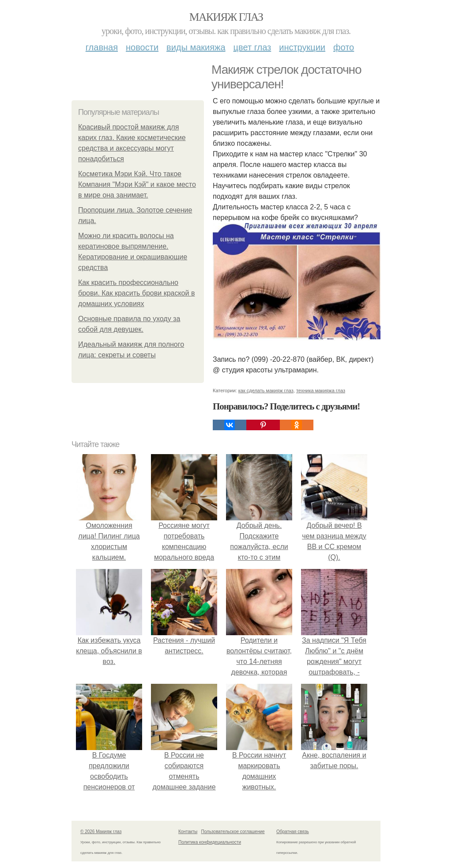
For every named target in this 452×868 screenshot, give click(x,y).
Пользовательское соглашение (233, 832)
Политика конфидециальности (210, 842)
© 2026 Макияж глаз (101, 832)
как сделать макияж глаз (266, 390)
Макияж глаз (226, 17)
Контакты (188, 832)
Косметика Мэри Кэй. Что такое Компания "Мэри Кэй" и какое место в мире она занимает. (137, 184)
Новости (142, 47)
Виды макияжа (196, 47)
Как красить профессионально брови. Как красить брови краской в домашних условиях (136, 293)
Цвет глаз (252, 47)
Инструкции (302, 47)
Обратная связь (293, 832)
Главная (102, 47)
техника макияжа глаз (321, 390)
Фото (344, 47)
